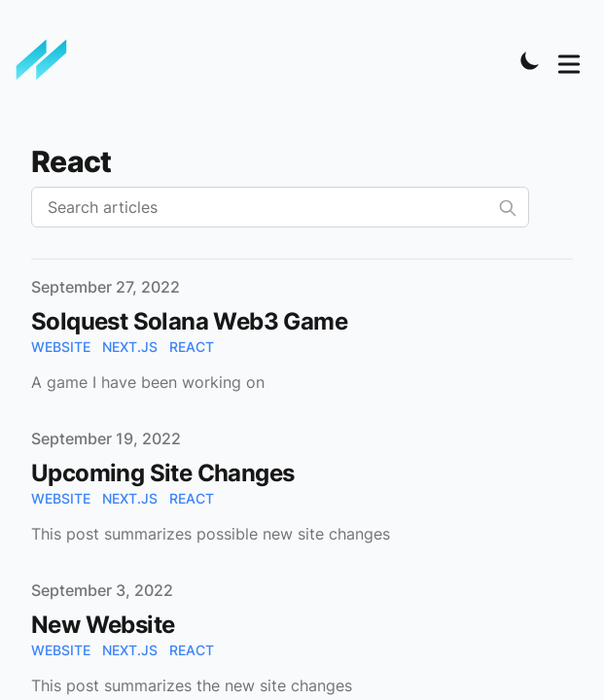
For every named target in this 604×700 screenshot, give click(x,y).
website (61, 347)
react (192, 347)
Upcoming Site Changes (162, 473)
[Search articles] (280, 207)
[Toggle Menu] (569, 60)
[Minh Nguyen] (48, 60)
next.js (130, 347)
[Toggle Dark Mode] (530, 60)
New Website (103, 625)
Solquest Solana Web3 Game (189, 321)
